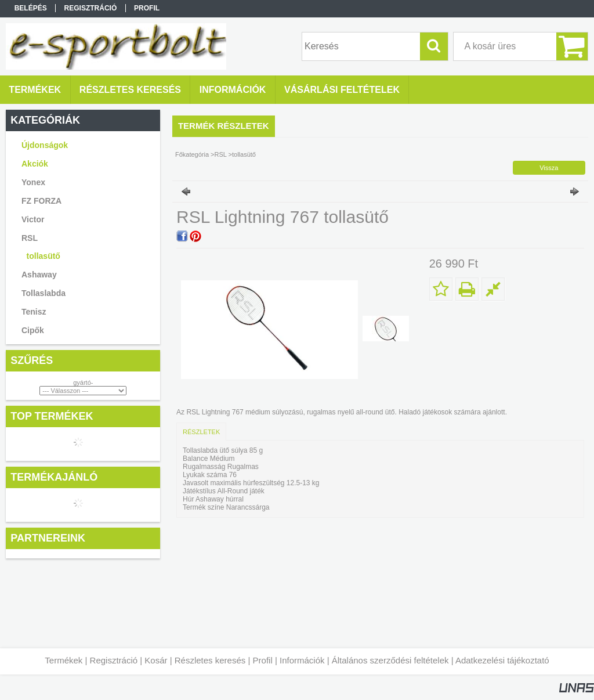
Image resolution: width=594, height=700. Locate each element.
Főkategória (192, 154)
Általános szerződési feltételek (390, 660)
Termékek (64, 660)
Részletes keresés (210, 660)
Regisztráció (114, 660)
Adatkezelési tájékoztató (502, 660)
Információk (302, 660)
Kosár (156, 660)
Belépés (31, 8)
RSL (221, 154)
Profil (263, 660)
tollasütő (44, 256)
